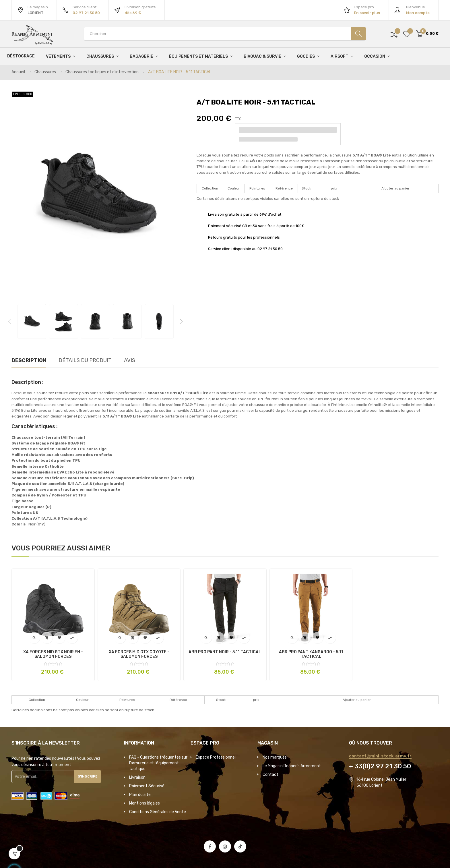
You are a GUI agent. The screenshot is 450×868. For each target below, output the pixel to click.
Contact (270, 775)
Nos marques (275, 757)
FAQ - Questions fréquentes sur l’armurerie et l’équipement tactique (158, 763)
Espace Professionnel (216, 757)
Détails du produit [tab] (85, 360)
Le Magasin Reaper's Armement (292, 766)
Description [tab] (29, 360)
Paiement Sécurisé (147, 786)
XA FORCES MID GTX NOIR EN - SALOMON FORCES (53, 654)
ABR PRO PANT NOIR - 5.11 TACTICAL (225, 652)
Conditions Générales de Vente (158, 812)
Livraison (137, 777)
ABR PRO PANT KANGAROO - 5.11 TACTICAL (311, 654)
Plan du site (140, 795)
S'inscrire (90, 776)
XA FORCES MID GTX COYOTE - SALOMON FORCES (139, 654)
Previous (9, 321)
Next (181, 321)
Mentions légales (144, 803)
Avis (130, 360)
